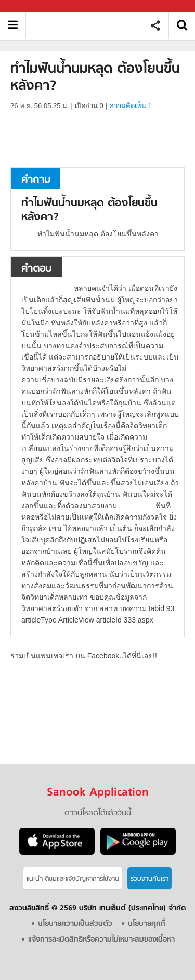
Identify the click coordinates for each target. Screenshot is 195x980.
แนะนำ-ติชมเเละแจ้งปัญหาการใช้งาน (73, 879)
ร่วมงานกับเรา (149, 879)
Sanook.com (31, 6)
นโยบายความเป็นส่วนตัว (75, 924)
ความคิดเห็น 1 (131, 106)
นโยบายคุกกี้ (147, 924)
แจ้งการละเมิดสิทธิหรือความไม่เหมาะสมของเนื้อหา (101, 940)
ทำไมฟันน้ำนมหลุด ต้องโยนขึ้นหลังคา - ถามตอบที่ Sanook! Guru (88, 26)
